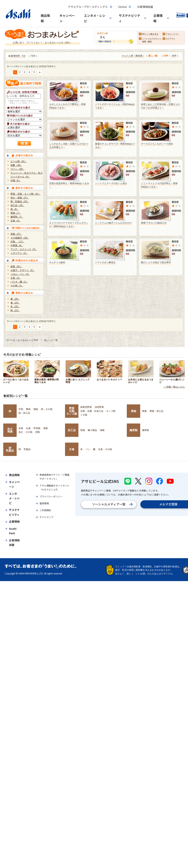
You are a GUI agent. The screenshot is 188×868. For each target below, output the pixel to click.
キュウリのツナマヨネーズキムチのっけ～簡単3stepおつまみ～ (69, 225)
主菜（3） (16, 278)
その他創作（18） (20, 238)
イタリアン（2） (19, 253)
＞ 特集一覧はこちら (174, 387)
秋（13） (15, 310)
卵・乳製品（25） (20, 202)
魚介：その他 (25, 432)
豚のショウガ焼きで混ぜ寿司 (156, 262)
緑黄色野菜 (86, 407)
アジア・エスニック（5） (24, 249)
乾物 (83, 430)
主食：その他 (105, 449)
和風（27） (16, 234)
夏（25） (15, 299)
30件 (174, 56)
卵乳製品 (10, 449)
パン (88, 449)
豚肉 (28, 409)
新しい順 (153, 56)
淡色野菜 (99, 407)
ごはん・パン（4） (20, 274)
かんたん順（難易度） (133, 56)
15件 (166, 56)
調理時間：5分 (18, 56)
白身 (28, 428)
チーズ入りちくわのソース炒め (157, 144)
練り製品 (92, 430)
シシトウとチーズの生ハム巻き (111, 183)
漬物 (102, 430)
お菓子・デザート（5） (23, 270)
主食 (72, 449)
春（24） (15, 303)
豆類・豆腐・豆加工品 (92, 411)
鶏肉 (36, 409)
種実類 (133, 430)
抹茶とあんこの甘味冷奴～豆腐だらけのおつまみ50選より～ (160, 106)
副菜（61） (16, 266)
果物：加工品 (156, 411)
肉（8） (15, 209)
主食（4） (16, 221)
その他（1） (17, 286)
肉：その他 (47, 409)
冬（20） (15, 307)
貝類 (37, 432)
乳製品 (27, 449)
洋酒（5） (16, 181)
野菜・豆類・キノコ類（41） (26, 194)
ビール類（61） (19, 161)
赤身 (21, 428)
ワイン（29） (17, 169)
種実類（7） (17, 217)
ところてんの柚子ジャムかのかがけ (113, 223)
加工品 (72, 430)
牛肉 (21, 409)
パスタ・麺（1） (19, 282)
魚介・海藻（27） (20, 198)
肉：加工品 (24, 413)
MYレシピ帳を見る (150, 34)
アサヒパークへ (173, 34)
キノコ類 (111, 411)
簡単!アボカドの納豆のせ (154, 223)
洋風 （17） (17, 242)
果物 (133, 411)
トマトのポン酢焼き (105, 262)
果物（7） (16, 213)
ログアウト (171, 39)
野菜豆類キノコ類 (72, 411)
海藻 (46, 428)
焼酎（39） (16, 165)
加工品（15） (17, 205)
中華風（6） (17, 245)
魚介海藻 (10, 430)
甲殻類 (37, 428)
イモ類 (84, 415)
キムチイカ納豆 (57, 262)
